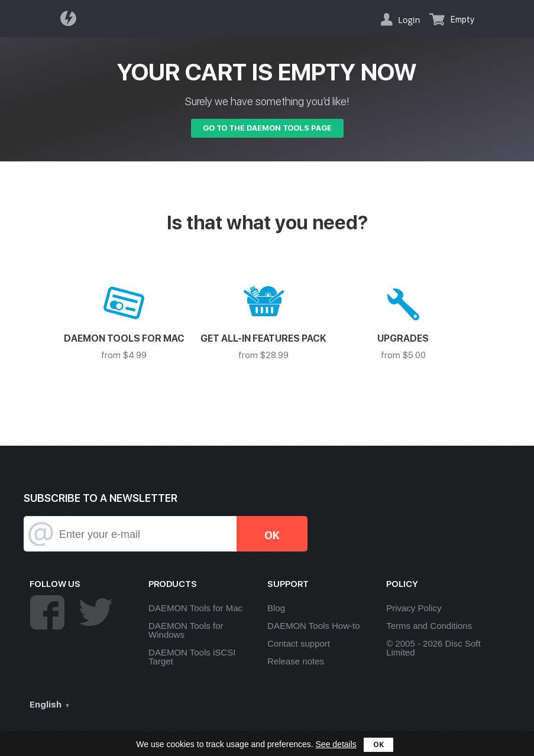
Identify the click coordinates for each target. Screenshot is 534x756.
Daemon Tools (72, 18)
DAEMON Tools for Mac (195, 608)
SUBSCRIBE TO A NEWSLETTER (101, 498)
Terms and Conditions (429, 626)
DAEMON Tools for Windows (186, 630)
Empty (462, 20)
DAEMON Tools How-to (313, 626)
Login (409, 20)
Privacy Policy (414, 608)
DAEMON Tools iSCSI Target (192, 657)
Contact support (299, 643)
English (46, 705)
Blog (276, 608)
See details (336, 744)
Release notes (296, 661)
